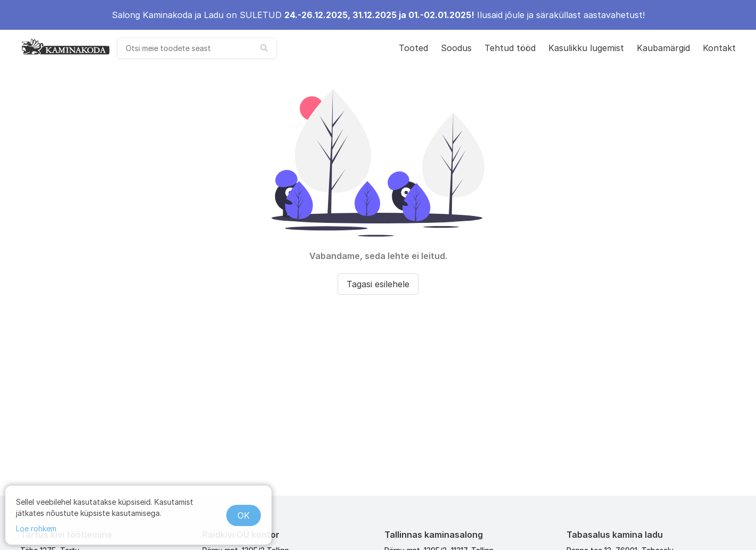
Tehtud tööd (510, 48)
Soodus (456, 48)
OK (244, 515)
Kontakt (719, 48)
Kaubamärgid (663, 48)
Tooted (413, 48)
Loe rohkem (36, 528)
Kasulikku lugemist (586, 48)
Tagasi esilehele (378, 284)
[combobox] (197, 48)
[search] (197, 48)
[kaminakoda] (65, 46)
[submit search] (264, 48)
